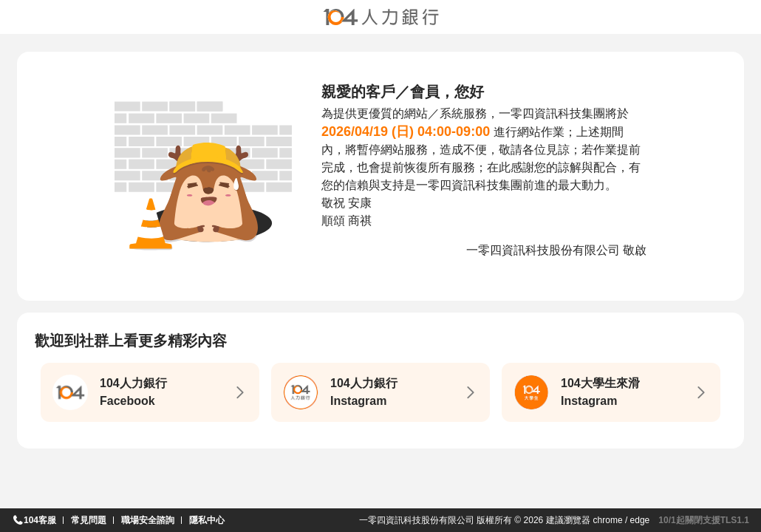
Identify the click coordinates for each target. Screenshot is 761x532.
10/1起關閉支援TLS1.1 (704, 520)
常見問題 (89, 520)
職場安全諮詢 (148, 520)
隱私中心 (207, 520)
